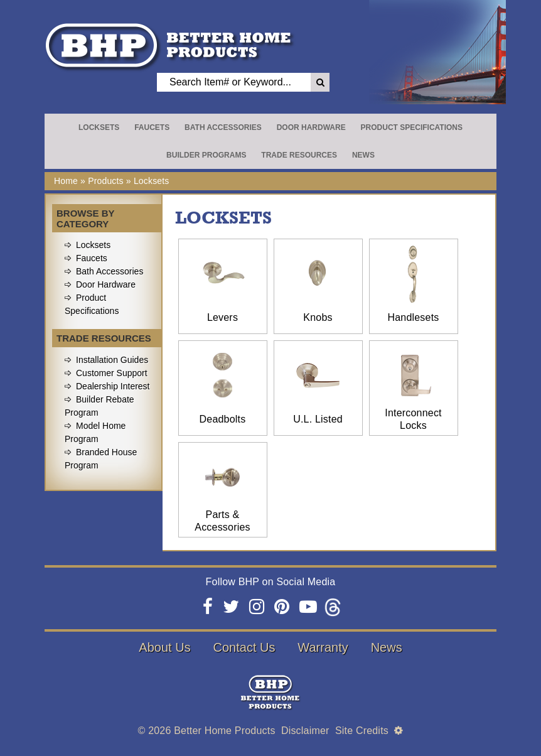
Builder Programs (206, 155)
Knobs (318, 317)
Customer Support (112, 373)
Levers (222, 317)
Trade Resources (299, 155)
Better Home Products (224, 731)
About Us (164, 647)
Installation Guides (112, 360)
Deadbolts (223, 419)
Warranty (323, 647)
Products (106, 181)
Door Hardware (311, 127)
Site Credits (362, 731)
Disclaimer (305, 731)
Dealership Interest (113, 386)
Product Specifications (412, 127)
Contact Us (244, 647)
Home (66, 181)
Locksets (99, 127)
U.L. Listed (318, 419)
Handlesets (413, 317)
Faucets (152, 127)
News (363, 155)
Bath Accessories (223, 127)
